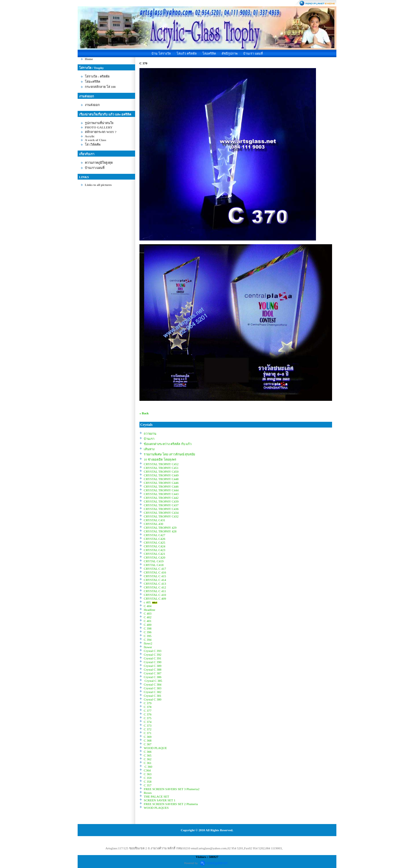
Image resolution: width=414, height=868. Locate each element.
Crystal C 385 (153, 681)
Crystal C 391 (153, 658)
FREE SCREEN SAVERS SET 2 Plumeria (171, 804)
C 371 (148, 733)
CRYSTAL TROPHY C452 (161, 464)
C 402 (148, 617)
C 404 (148, 606)
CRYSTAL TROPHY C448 (161, 479)
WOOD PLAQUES (156, 808)
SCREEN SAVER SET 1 (160, 800)
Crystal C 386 (153, 677)
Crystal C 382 (153, 692)
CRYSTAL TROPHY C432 (161, 516)
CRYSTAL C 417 (155, 569)
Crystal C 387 (153, 673)
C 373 (148, 725)
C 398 (148, 628)
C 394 (148, 640)
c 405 (147, 602)
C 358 (148, 782)
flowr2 (148, 643)
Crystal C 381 (153, 696)
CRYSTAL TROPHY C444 (161, 490)
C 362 (148, 759)
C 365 (148, 755)
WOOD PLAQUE (155, 748)
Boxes (148, 793)
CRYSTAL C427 (155, 535)
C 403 (148, 613)
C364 (147, 770)
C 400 (148, 625)
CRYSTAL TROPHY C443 (161, 494)
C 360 (148, 767)
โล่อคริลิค (209, 53)
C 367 (148, 744)
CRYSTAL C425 (155, 542)
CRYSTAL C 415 (155, 576)
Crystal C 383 (153, 688)
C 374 (148, 722)
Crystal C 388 (153, 669)
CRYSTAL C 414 (155, 580)
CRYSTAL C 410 (155, 595)
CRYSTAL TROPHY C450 (161, 471)
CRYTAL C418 (154, 565)
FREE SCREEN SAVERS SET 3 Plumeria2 (172, 789)
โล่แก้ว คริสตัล (187, 53)
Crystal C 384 (153, 684)
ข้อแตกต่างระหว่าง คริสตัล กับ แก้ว (168, 444)
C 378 (148, 707)
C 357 (148, 785)
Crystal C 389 (153, 666)
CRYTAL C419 (154, 561)
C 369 (148, 737)
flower (148, 647)
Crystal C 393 (153, 651)
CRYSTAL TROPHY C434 (161, 513)
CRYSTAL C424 (155, 546)
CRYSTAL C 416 (155, 572)
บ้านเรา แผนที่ (253, 53)
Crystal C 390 (153, 662)
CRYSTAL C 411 (155, 591)
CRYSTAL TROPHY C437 (161, 505)
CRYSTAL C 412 (155, 587)
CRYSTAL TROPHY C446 (161, 483)
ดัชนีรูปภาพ (230, 53)
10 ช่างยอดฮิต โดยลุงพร (160, 459)
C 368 (148, 740)
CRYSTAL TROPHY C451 (161, 468)
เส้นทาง (149, 449)
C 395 (148, 636)
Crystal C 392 (153, 655)
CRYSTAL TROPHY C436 (161, 509)
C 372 (148, 729)
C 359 (148, 778)
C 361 (148, 763)
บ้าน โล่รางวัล (161, 53)
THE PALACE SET (156, 796)
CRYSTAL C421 (155, 554)
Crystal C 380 (153, 699)
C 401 (148, 621)
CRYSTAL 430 (153, 524)
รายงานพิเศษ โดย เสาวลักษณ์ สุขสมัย (169, 454)
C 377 (148, 711)
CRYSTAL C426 (155, 539)
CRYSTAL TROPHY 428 (160, 531)
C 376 (148, 714)
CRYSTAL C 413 (155, 584)
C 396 (148, 632)
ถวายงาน (150, 434)
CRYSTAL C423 (155, 550)
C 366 (148, 752)
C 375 (148, 718)
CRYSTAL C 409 (155, 598)
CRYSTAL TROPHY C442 (161, 498)
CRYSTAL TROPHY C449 (161, 475)
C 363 (148, 774)
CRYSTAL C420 (155, 557)
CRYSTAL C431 (155, 520)
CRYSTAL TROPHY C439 (161, 501)
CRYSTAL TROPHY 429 (160, 528)
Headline (149, 610)
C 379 (148, 703)
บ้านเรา (149, 439)
